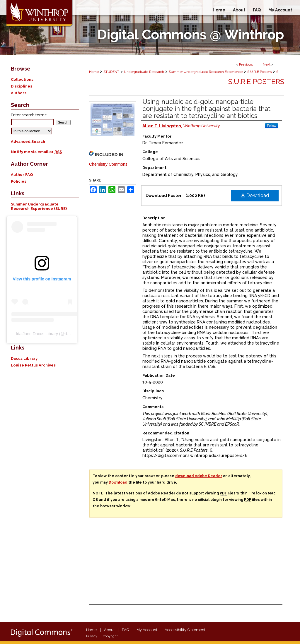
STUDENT (111, 72)
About (109, 630)
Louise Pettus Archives (33, 365)
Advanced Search (28, 142)
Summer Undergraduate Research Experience (206, 72)
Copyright (110, 636)
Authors (19, 93)
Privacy (92, 636)
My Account (147, 630)
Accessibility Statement (185, 630)
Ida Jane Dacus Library (37, 334)
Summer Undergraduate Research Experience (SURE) (39, 206)
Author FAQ (22, 175)
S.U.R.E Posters (259, 72)
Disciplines (22, 86)
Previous (246, 64)
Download (255, 195)
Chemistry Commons (108, 164)
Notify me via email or (36, 152)
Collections (22, 79)
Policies (19, 181)
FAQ (126, 630)
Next (267, 64)
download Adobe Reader (199, 476)
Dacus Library (24, 358)
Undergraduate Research (144, 72)
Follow (272, 126)
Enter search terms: (29, 115)
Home (94, 72)
